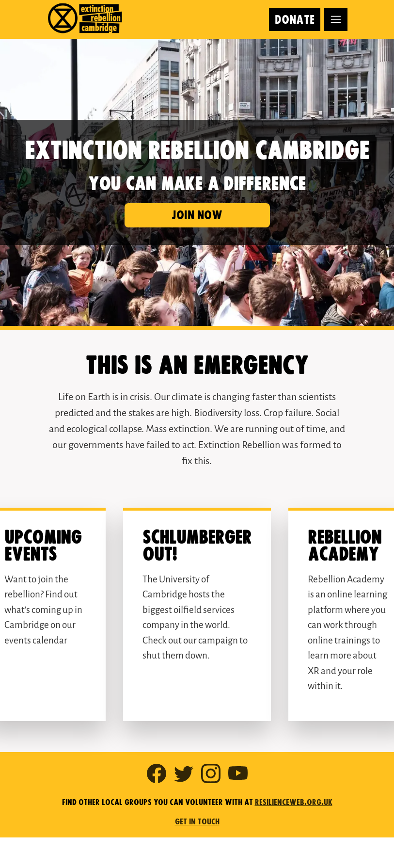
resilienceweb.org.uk (294, 803)
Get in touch (197, 822)
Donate (295, 20)
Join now (197, 216)
